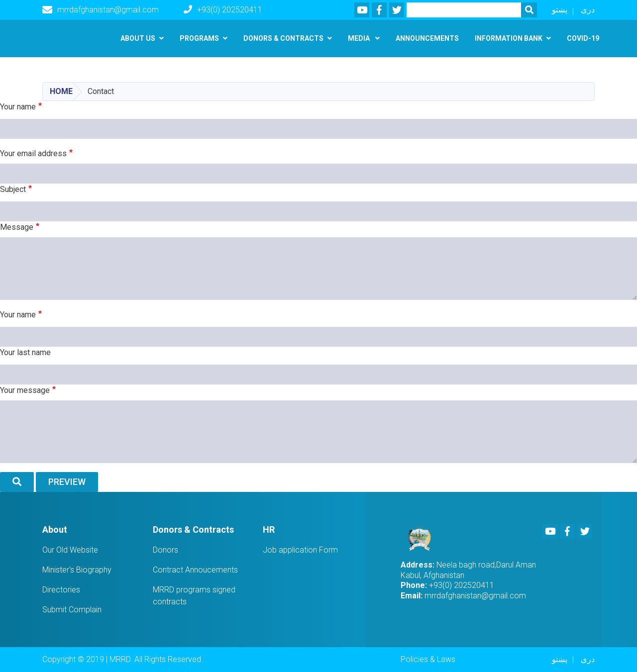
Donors (165, 550)
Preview (67, 482)
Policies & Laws (428, 659)
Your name (18, 107)
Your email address (33, 153)
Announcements (427, 38)
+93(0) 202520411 (223, 10)
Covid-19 (583, 38)
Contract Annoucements (195, 570)
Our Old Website (70, 550)
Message (17, 227)
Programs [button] (199, 38)
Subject (13, 189)
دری (588, 10)
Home (61, 91)
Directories (61, 590)
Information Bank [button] (509, 38)
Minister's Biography (77, 570)
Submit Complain (72, 610)
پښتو (560, 10)
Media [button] (360, 38)
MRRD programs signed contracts (194, 596)
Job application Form (300, 550)
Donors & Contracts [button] (283, 38)
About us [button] (138, 38)
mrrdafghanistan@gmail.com (101, 10)
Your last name (25, 352)
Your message (25, 390)
